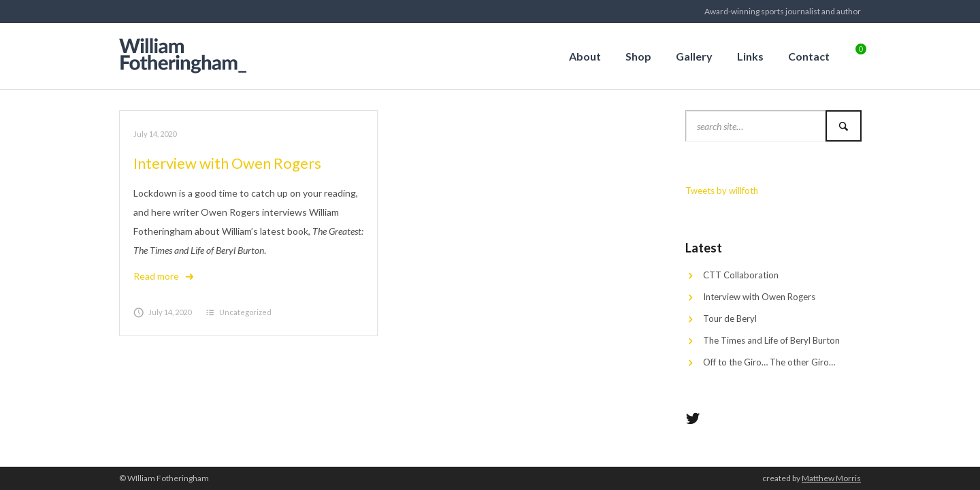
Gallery (694, 56)
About (585, 56)
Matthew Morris (831, 478)
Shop (638, 56)
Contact (809, 56)
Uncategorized (245, 312)
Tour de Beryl (730, 318)
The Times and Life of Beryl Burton (771, 340)
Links (750, 56)
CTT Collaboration (741, 275)
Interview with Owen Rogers (227, 163)
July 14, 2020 (155, 134)
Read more (164, 276)
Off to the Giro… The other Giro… (769, 362)
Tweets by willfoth (722, 191)
